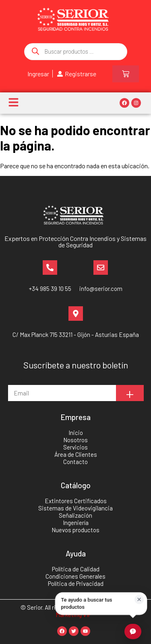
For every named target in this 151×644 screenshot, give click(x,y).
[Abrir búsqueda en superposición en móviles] (76, 52)
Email (16, 381)
